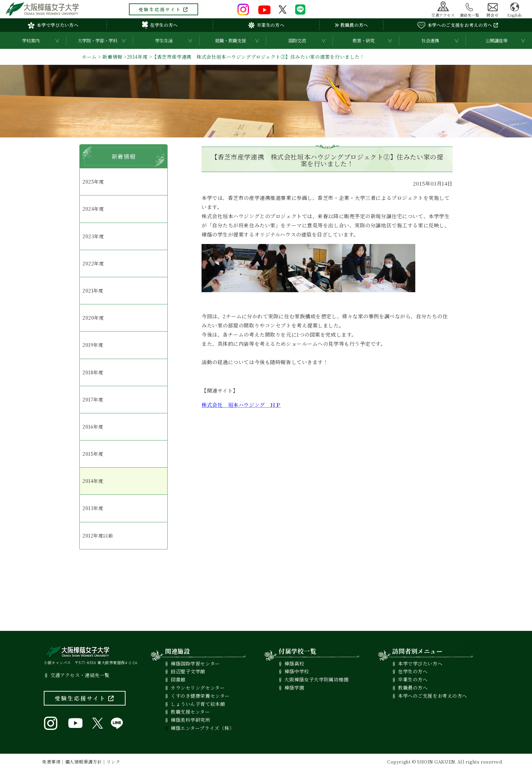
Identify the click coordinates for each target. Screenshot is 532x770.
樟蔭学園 (294, 688)
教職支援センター (190, 712)
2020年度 (93, 318)
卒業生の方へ (266, 25)
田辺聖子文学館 (188, 671)
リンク (113, 762)
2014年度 (137, 57)
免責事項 (51, 762)
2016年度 (93, 427)
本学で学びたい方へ (53, 25)
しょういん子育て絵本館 (198, 704)
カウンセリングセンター (198, 688)
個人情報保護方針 (83, 762)
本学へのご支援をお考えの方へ (458, 25)
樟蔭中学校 (297, 671)
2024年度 (93, 209)
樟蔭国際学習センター (195, 663)
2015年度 (93, 454)
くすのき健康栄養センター (200, 696)
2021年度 (93, 290)
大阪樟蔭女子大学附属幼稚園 (316, 679)
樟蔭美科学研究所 (190, 720)
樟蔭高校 (294, 663)
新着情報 (112, 57)
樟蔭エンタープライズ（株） (202, 728)
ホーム (89, 57)
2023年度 (93, 236)
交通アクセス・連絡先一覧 (80, 675)
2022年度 (93, 263)
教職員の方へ (351, 25)
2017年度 (93, 399)
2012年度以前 (98, 536)
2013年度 (93, 508)
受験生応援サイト (164, 9)
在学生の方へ (160, 25)
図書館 (178, 679)
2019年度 (93, 345)
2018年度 (93, 372)
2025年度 (93, 182)
